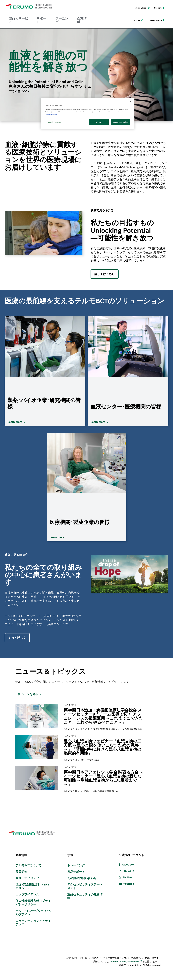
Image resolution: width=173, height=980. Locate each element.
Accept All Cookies (120, 122)
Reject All (99, 122)
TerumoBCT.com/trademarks (124, 961)
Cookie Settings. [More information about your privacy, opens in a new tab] (51, 114)
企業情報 (82, 20)
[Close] (130, 101)
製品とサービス (18, 20)
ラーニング (62, 20)
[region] (88, 114)
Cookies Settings (55, 122)
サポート (41, 20)
